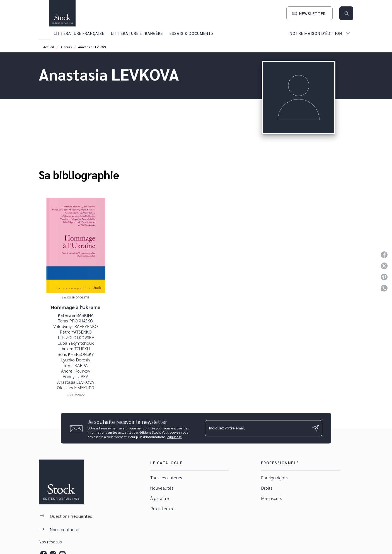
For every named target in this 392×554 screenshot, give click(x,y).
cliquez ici (175, 437)
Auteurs (66, 47)
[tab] (45, 33)
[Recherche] (346, 13)
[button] (309, 13)
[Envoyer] (316, 428)
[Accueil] (62, 13)
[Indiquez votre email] (257, 428)
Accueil (49, 47)
